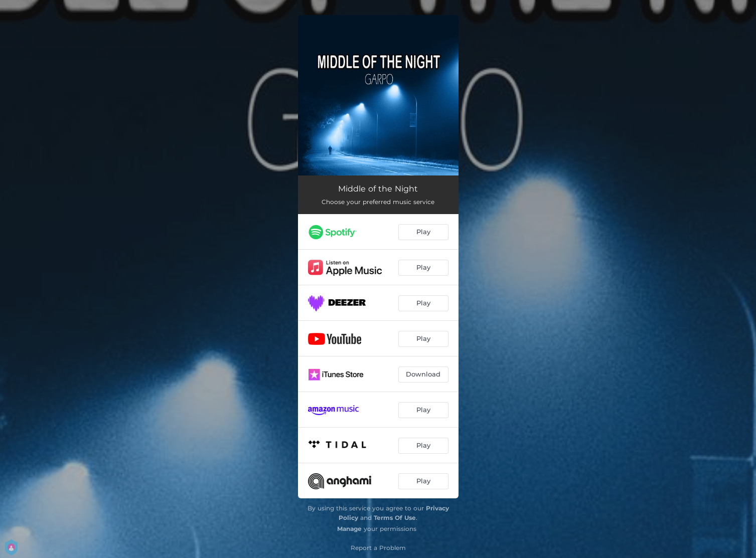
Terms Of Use (395, 518)
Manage (349, 529)
